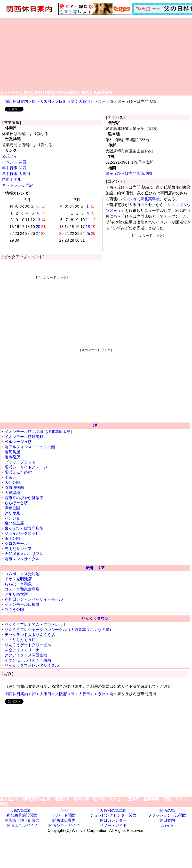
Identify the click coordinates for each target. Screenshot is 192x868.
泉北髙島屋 (150, 199)
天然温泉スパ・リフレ (24, 554)
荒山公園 (12, 538)
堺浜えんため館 (18, 472)
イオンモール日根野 (22, 604)
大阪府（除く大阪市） (75, 101)
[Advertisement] (96, 54)
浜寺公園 (12, 508)
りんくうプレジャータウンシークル (36, 630)
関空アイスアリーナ (22, 650)
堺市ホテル (12, 179)
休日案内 (167, 820)
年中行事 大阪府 (16, 174)
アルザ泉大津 (16, 594)
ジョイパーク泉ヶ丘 (22, 533)
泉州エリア (95, 568)
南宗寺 (10, 477)
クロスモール (16, 544)
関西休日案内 (16, 101)
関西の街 (167, 810)
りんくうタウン (95, 618)
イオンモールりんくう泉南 (28, 660)
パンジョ (129, 199)
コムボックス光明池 (22, 574)
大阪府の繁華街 (113, 810)
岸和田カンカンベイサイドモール (34, 599)
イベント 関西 (14, 162)
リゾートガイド (113, 825)
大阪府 (46, 101)
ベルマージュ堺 (18, 442)
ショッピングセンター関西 (113, 815)
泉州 (102, 101)
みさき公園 (14, 609)
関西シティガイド (64, 825)
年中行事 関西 (14, 168)
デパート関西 (64, 815)
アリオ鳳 (12, 513)
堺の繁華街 (22, 810)
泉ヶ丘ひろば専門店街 (24, 528)
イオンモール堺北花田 (24, 432)
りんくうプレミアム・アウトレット (36, 625)
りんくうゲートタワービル (28, 645)
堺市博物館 (14, 488)
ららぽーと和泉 (18, 584)
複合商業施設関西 (22, 815)
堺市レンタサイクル (22, 559)
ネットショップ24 (18, 185)
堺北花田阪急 (59, 432)
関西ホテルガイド (22, 825)
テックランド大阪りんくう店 (30, 635)
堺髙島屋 (12, 452)
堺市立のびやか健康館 (24, 498)
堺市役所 (12, 457)
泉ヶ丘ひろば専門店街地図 (129, 173)
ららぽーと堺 (16, 503)
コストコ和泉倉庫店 (22, 589)
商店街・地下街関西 (22, 820)
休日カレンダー (113, 820)
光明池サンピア (18, 549)
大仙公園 (12, 482)
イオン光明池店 (18, 579)
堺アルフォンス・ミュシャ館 (30, 447)
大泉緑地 (12, 493)
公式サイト (12, 156)
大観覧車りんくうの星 (90, 630)
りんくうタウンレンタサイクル (32, 665)
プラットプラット (20, 462)
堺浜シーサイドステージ (26, 467)
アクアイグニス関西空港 (26, 655)
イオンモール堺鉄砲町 (24, 437)
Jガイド (167, 825)
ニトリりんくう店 (20, 640)
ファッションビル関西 (167, 815)
